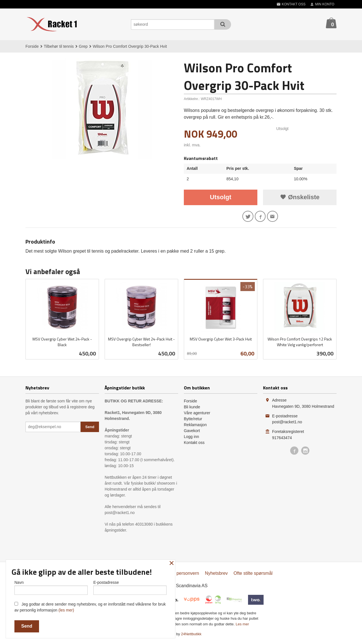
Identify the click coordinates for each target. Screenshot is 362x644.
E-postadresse (130, 586)
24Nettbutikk (191, 635)
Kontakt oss (194, 444)
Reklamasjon (195, 426)
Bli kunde (192, 408)
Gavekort (192, 432)
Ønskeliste (300, 197)
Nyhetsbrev (216, 575)
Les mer (242, 625)
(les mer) (66, 610)
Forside (32, 46)
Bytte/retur (193, 420)
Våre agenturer (197, 414)
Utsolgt (221, 197)
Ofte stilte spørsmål (253, 575)
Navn (51, 586)
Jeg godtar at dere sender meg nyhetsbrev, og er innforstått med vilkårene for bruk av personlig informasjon (90, 607)
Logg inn (191, 438)
